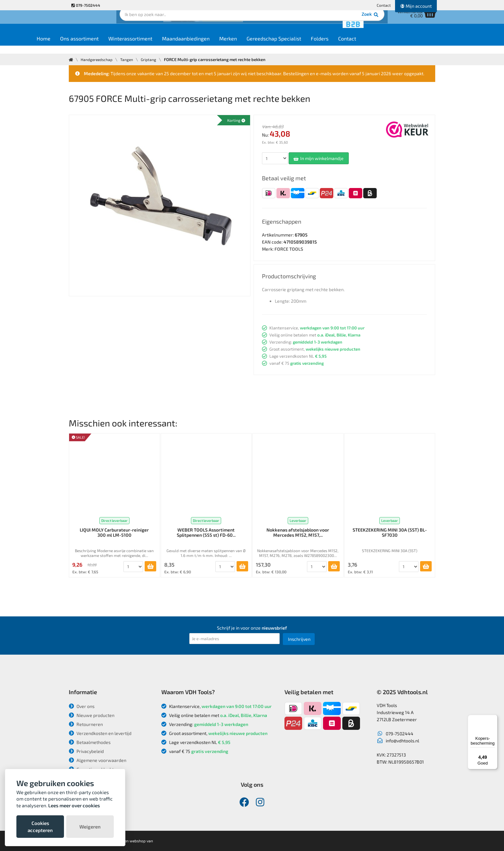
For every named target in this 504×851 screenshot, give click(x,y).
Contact (384, 5)
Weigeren (90, 827)
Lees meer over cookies (74, 805)
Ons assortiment (116, 45)
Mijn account (416, 6)
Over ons (82, 706)
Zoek (296, 24)
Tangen (130, 59)
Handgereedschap (99, 59)
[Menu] (494, 719)
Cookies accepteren (40, 827)
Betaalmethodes (90, 742)
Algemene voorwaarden (98, 760)
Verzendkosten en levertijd (100, 733)
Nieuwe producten (92, 715)
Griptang (153, 59)
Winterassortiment (167, 45)
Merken (265, 45)
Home (81, 45)
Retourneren (86, 724)
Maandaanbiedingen (223, 45)
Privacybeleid (86, 751)
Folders (357, 45)
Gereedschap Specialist (311, 45)
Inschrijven (299, 639)
